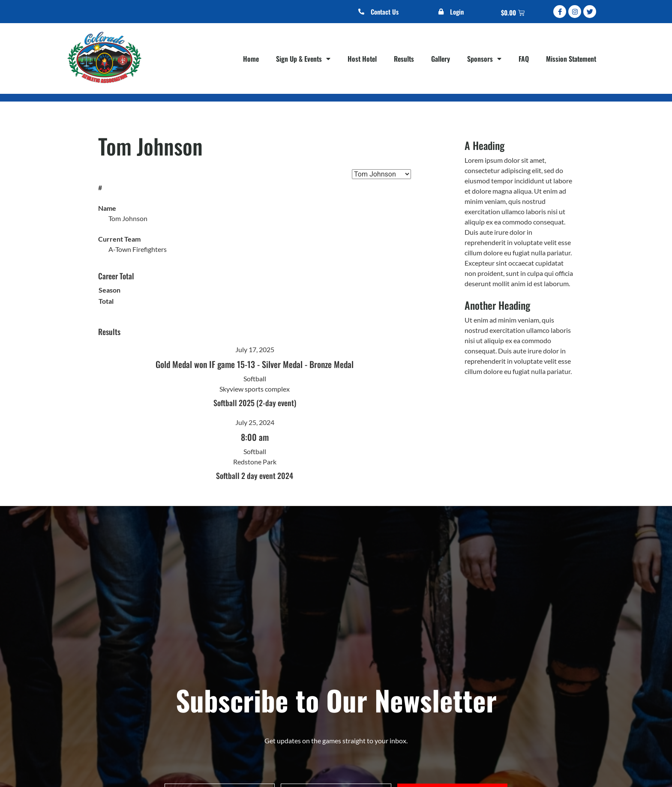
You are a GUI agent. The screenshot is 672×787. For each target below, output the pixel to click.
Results (404, 59)
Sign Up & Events (303, 59)
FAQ (524, 59)
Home (251, 59)
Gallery (441, 59)
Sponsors (484, 59)
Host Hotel (362, 59)
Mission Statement (571, 59)
